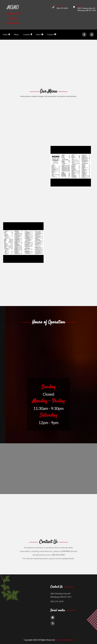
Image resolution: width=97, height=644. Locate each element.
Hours (40, 34)
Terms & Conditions (65, 640)
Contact (52, 34)
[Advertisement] (48, 64)
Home (7, 34)
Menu (16, 34)
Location (28, 34)
